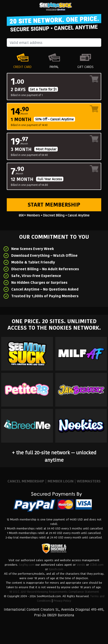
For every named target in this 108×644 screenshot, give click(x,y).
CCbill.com (97, 565)
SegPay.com (27, 565)
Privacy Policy (62, 601)
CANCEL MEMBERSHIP (26, 481)
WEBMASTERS (89, 481)
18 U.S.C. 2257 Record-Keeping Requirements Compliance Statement (54, 592)
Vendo (81, 565)
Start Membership (54, 205)
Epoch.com (56, 569)
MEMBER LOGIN (61, 481)
